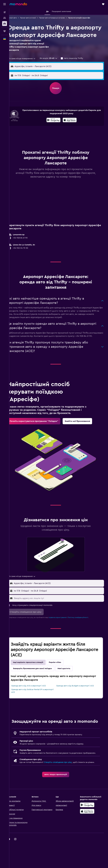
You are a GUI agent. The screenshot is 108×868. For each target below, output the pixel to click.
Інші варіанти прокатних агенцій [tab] (34, 676)
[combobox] (28, 66)
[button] (5, 4)
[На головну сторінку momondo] (18, 4)
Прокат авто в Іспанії (34, 18)
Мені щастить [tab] (70, 682)
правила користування (63, 631)
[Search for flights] (5, 12)
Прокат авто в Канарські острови (58, 18)
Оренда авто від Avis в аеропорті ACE (34, 700)
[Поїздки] (5, 31)
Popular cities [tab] (61, 676)
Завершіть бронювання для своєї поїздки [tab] (38, 682)
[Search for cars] (5, 24)
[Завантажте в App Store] (73, 128)
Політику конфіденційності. (84, 631)
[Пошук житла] (5, 18)
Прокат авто (18, 18)
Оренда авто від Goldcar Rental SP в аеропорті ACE (33, 705)
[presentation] (73, 127)
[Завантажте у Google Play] (56, 128)
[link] (40, 435)
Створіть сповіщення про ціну (64, 784)
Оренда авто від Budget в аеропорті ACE (78, 700)
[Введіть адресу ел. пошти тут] (61, 612)
